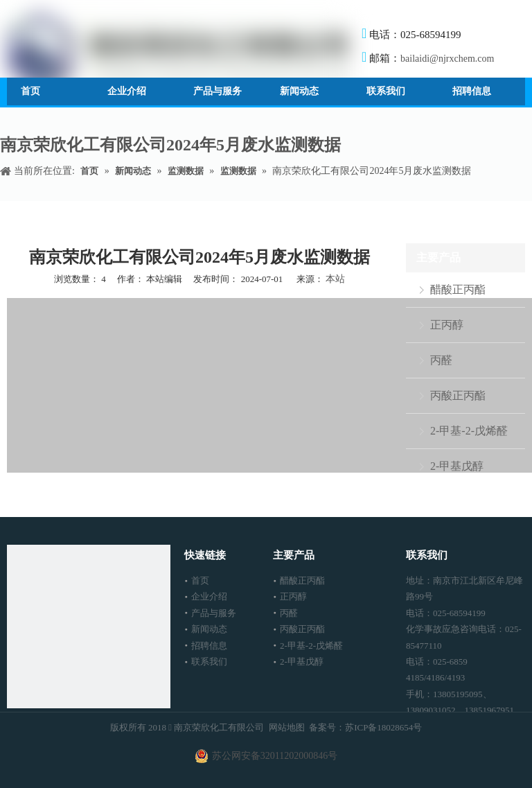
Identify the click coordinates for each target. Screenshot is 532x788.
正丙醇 (447, 325)
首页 (200, 580)
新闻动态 (209, 629)
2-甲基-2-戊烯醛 (469, 431)
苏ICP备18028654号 (383, 727)
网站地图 (287, 727)
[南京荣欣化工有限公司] (89, 627)
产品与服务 (214, 613)
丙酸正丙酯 (458, 395)
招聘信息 (209, 646)
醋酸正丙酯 (458, 289)
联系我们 (209, 662)
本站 (335, 279)
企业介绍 (209, 596)
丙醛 (441, 360)
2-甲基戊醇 (457, 466)
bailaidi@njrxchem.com (447, 59)
